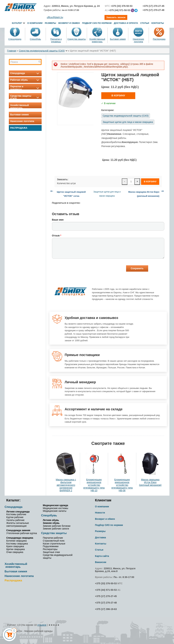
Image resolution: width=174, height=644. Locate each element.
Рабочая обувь (25, 80)
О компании (35, 23)
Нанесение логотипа (138, 40)
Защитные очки (51, 552)
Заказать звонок (116, 17)
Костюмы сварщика (17, 544)
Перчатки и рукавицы (56, 40)
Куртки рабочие (15, 517)
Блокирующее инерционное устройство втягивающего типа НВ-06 (122, 485)
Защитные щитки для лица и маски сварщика (128, 122)
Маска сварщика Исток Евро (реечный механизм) (150, 482)
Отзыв (57, 236)
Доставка (100, 537)
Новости (100, 513)
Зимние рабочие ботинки (57, 526)
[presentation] (78, 269)
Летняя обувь (51, 520)
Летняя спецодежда (18, 512)
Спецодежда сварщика (20, 538)
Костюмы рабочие (16, 514)
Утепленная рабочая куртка (22, 533)
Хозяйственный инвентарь (97, 40)
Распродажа (159, 39)
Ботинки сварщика (16, 541)
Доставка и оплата (126, 23)
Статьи (145, 23)
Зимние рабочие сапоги (56, 529)
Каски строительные (54, 544)
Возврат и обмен (69, 23)
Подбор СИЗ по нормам (97, 23)
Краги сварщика (15, 546)
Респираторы (50, 549)
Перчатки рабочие (53, 538)
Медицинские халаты (55, 511)
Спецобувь (36, 39)
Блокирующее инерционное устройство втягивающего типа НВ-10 (94, 485)
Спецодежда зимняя (18, 530)
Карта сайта (102, 556)
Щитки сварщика (16, 549)
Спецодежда (15, 39)
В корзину (118, 95)
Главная (12, 51)
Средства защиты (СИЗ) (25, 97)
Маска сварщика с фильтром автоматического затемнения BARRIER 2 (66, 485)
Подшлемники (51, 546)
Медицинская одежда (55, 505)
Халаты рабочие (15, 520)
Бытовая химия (118, 39)
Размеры (50, 23)
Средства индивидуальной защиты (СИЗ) (42, 51)
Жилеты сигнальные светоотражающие (18, 524)
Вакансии (101, 562)
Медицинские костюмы (55, 508)
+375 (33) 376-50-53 (106, 583)
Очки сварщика (15, 552)
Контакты (158, 23)
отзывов (42, 625)
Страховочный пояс (54, 541)
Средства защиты (77, 39)
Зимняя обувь (51, 523)
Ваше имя (58, 220)
